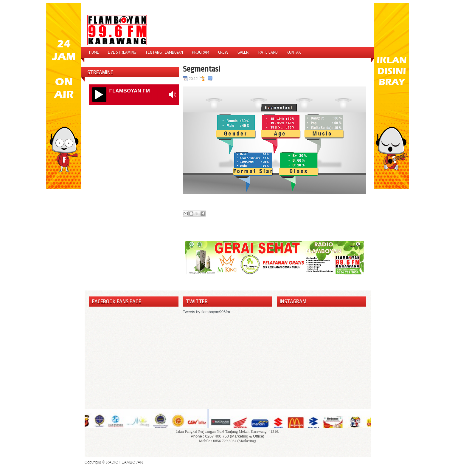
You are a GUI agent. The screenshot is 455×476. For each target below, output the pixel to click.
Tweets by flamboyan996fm (206, 312)
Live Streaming (122, 52)
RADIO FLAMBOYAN (125, 462)
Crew (223, 52)
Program (201, 52)
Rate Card (268, 52)
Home (94, 52)
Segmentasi (202, 69)
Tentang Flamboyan (164, 52)
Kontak (294, 52)
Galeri (243, 52)
